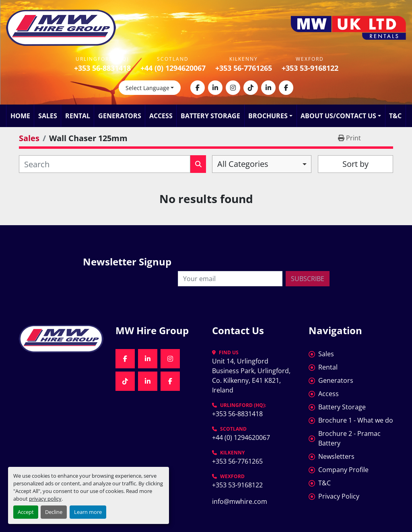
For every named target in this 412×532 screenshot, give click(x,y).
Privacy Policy (339, 496)
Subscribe (308, 279)
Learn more (88, 512)
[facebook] (198, 88)
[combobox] (262, 164)
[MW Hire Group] (61, 339)
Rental (78, 116)
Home (20, 116)
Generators (120, 116)
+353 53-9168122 (310, 68)
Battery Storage (210, 116)
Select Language (147, 88)
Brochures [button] (268, 116)
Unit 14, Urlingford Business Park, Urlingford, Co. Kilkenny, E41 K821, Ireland (252, 376)
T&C (395, 116)
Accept (26, 512)
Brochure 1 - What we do (356, 420)
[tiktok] (251, 88)
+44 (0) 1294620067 (173, 68)
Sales (48, 116)
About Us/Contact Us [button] (338, 116)
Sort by (355, 164)
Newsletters (336, 456)
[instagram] (233, 88)
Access (161, 116)
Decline (54, 512)
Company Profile (343, 470)
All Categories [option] (243, 164)
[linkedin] (215, 88)
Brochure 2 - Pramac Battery (349, 438)
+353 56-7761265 (244, 68)
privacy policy (45, 499)
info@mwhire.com (240, 501)
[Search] (105, 164)
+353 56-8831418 (102, 68)
